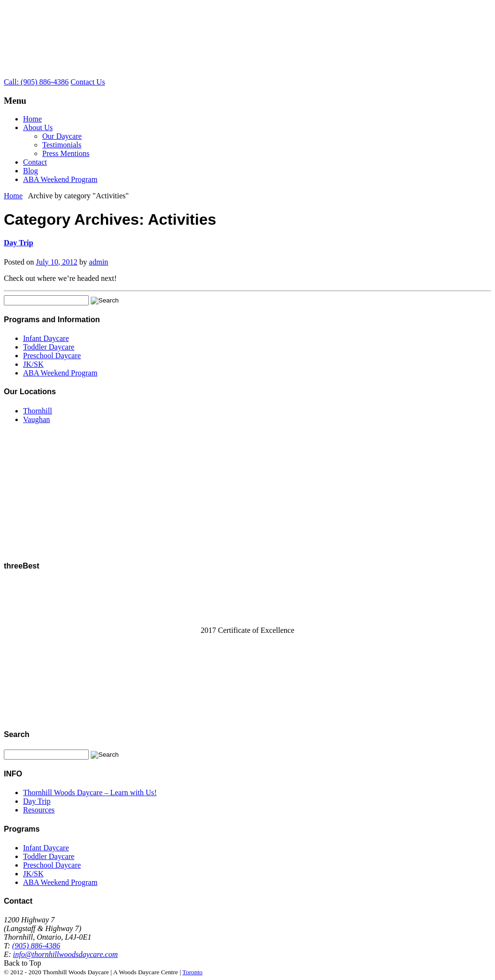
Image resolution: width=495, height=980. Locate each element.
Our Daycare (62, 136)
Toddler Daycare (49, 347)
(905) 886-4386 (36, 946)
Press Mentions (66, 153)
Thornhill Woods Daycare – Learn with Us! (90, 792)
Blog (30, 171)
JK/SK (33, 364)
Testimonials (62, 145)
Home (32, 119)
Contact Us (88, 82)
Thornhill (37, 411)
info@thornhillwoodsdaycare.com (65, 954)
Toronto (193, 972)
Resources (39, 810)
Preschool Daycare (52, 356)
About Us (38, 127)
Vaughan (36, 419)
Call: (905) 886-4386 (36, 82)
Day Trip (18, 243)
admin (98, 262)
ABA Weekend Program (60, 179)
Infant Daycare (46, 338)
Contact (35, 162)
